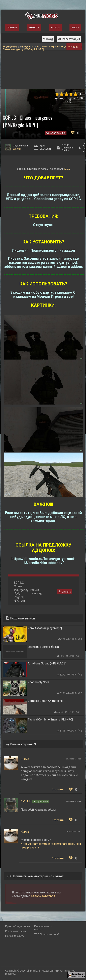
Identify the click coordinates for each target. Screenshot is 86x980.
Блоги (75, 28)
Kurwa (67, 169)
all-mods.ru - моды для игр (43, 971)
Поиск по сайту (15, 936)
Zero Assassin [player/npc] (45, 628)
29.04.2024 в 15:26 (74, 759)
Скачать (65, 592)
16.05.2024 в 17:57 (74, 832)
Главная (12, 28)
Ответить (58, 789)
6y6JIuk (17, 149)
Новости (34, 28)
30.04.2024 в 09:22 (74, 801)
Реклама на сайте (16, 931)
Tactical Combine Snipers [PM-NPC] (50, 719)
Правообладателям (18, 926)
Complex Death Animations (45, 701)
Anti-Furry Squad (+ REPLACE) (47, 663)
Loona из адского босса (43, 647)
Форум (55, 28)
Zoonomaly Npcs (38, 682)
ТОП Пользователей (47, 934)
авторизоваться (43, 896)
